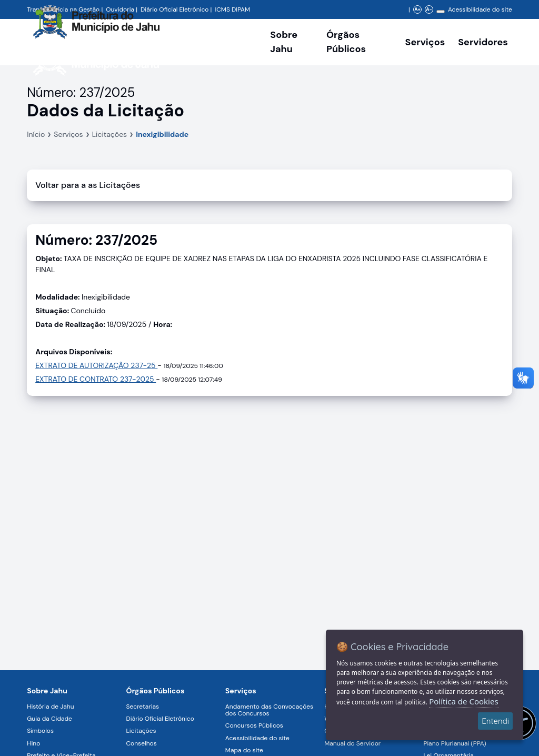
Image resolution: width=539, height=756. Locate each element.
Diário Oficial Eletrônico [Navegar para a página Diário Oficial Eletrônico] (160, 719)
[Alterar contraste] (441, 12)
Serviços (68, 134)
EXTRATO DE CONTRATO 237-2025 (96, 379)
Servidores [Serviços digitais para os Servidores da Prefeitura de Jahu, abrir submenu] (483, 42)
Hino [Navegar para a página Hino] (33, 743)
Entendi (495, 721)
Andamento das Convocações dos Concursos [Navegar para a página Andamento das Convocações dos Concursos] (269, 710)
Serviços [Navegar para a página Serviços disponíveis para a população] (425, 42)
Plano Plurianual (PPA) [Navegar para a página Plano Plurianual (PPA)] (455, 743)
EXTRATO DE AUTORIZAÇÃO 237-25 (96, 365)
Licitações (110, 134)
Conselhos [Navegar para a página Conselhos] (142, 743)
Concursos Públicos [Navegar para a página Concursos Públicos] (254, 725)
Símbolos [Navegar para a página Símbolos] (40, 731)
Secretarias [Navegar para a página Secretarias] (143, 707)
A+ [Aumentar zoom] (417, 9)
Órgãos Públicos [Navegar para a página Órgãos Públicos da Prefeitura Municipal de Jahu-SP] (156, 691)
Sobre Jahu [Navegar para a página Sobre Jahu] (284, 42)
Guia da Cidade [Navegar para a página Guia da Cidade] (49, 719)
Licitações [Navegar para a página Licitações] (141, 731)
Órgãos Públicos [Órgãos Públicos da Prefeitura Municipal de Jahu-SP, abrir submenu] (346, 42)
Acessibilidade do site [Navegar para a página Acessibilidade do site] (480, 9)
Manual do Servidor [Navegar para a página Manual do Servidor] (352, 743)
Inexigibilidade (162, 134)
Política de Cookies (463, 701)
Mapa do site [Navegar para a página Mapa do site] (244, 750)
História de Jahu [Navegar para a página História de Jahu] (50, 707)
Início (36, 134)
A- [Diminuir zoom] (429, 9)
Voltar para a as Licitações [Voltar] (88, 185)
